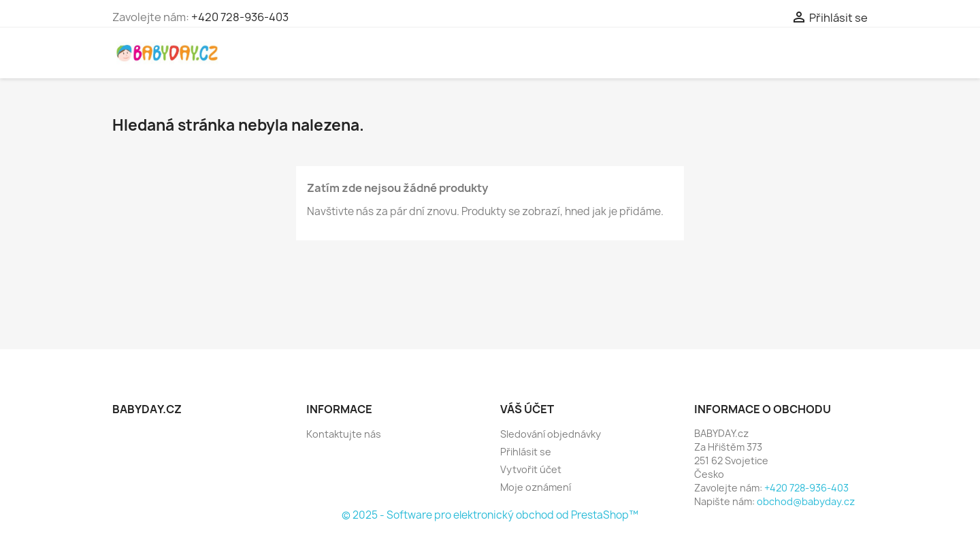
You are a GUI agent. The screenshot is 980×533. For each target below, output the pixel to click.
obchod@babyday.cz (806, 501)
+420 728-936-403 (240, 17)
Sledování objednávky (551, 434)
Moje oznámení (536, 487)
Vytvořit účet (531, 469)
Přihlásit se (526, 452)
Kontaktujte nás (344, 434)
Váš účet (527, 409)
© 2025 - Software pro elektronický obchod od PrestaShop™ (490, 515)
